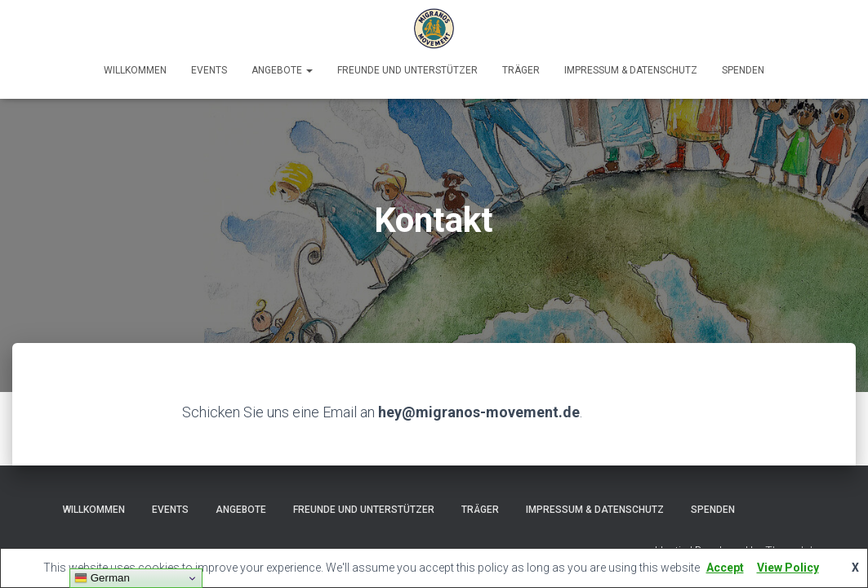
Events (209, 70)
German (102, 578)
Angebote (282, 70)
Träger (521, 70)
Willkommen (135, 70)
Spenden (743, 70)
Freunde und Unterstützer (407, 70)
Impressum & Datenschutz (631, 70)
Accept (725, 568)
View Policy (788, 568)
